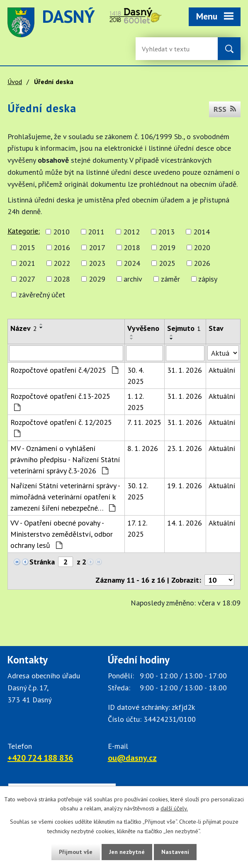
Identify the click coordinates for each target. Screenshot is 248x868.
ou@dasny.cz (132, 758)
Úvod (15, 82)
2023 (97, 263)
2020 (202, 247)
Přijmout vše (76, 852)
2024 (132, 263)
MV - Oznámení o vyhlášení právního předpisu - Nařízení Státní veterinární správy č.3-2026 (65, 459)
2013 (166, 232)
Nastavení (175, 852)
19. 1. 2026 (185, 486)
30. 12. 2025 (137, 491)
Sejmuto (184, 328)
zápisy (208, 279)
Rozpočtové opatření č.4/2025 (64, 370)
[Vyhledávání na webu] (169, 49)
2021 (27, 263)
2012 (131, 232)
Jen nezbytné (127, 852)
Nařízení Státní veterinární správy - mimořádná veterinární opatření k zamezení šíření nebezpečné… (65, 497)
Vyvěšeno (143, 328)
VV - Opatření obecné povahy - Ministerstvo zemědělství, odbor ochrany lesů (62, 534)
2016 (62, 247)
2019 (167, 247)
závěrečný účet (42, 295)
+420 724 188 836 (40, 758)
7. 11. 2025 (144, 422)
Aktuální (222, 370)
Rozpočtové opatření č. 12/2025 (61, 427)
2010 (61, 232)
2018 (132, 247)
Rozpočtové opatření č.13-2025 (60, 401)
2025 (167, 263)
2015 (27, 247)
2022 (62, 263)
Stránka (42, 562)
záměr (170, 279)
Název (24, 328)
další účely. (174, 809)
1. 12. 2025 (136, 402)
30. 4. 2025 (136, 376)
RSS (225, 109)
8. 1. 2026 (143, 448)
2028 (62, 279)
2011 (96, 232)
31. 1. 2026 (185, 370)
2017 (97, 247)
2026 (202, 263)
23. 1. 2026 (185, 448)
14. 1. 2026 (185, 523)
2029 (97, 279)
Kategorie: (24, 231)
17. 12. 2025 (137, 528)
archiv (133, 279)
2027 (27, 279)
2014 (202, 232)
